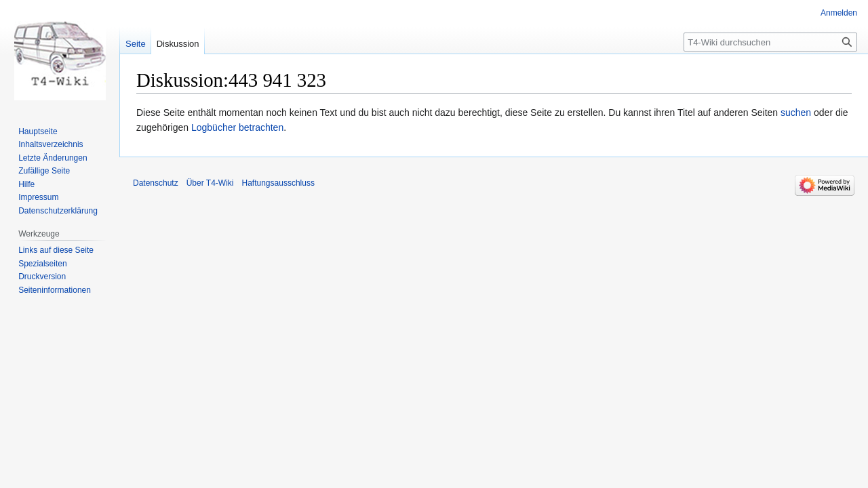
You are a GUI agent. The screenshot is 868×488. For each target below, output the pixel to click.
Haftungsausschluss (278, 183)
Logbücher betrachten (237, 127)
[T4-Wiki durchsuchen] (770, 42)
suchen (796, 113)
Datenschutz (156, 183)
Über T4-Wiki (210, 183)
